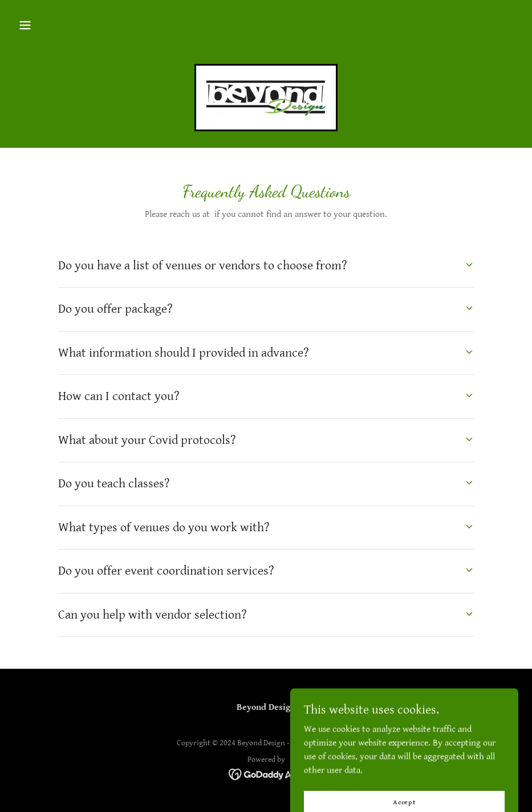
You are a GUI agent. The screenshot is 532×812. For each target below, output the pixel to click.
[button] (25, 25)
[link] (266, 98)
